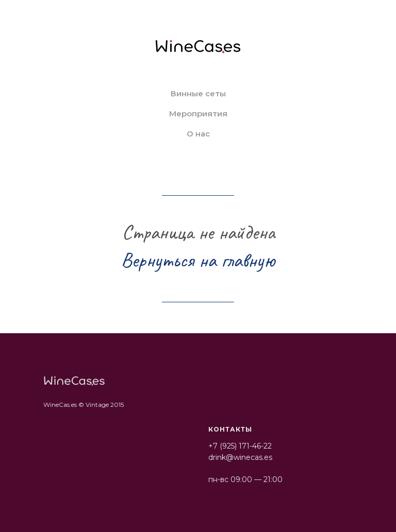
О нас (198, 134)
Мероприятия (198, 114)
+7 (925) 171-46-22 (240, 446)
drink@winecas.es (240, 457)
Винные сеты (198, 93)
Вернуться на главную (198, 260)
